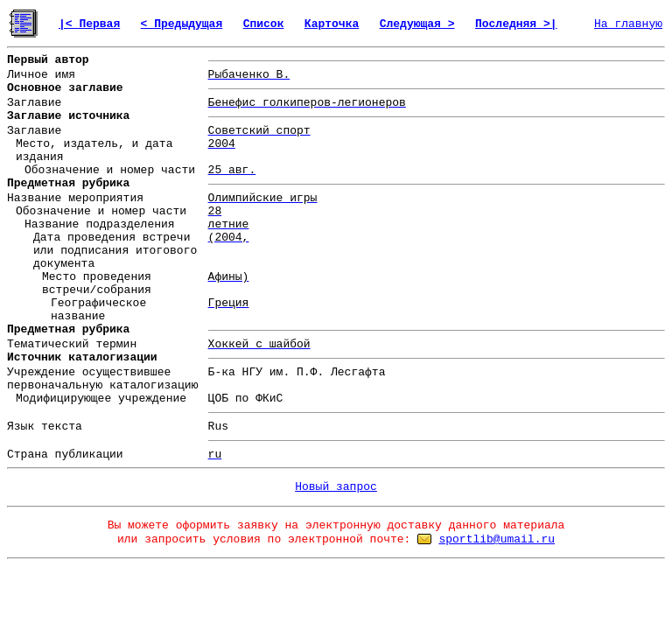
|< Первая (89, 24)
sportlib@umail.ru (497, 539)
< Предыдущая (182, 24)
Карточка (332, 24)
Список (264, 24)
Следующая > (417, 24)
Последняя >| (516, 24)
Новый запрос (336, 487)
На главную (628, 24)
